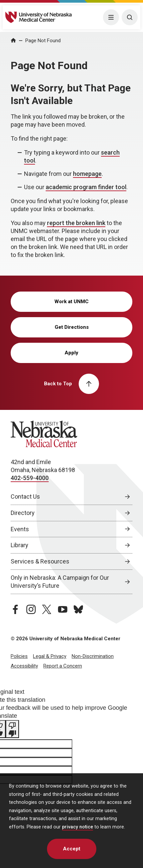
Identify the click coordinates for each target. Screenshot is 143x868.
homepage (87, 174)
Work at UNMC (71, 302)
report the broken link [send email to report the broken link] (76, 223)
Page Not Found (43, 41)
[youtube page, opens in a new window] (63, 609)
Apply (71, 353)
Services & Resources (40, 561)
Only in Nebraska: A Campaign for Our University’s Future (60, 582)
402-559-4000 (30, 478)
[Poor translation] (12, 729)
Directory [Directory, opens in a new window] (23, 513)
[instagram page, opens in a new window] (31, 609)
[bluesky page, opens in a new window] (78, 609)
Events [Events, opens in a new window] (20, 529)
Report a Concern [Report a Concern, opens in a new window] (63, 666)
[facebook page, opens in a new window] (15, 609)
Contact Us (25, 496)
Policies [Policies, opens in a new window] (19, 656)
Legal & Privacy (50, 656)
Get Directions (72, 327)
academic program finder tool (86, 187)
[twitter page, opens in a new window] (47, 609)
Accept (72, 849)
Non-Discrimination (93, 656)
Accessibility (24, 666)
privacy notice (77, 827)
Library (19, 545)
